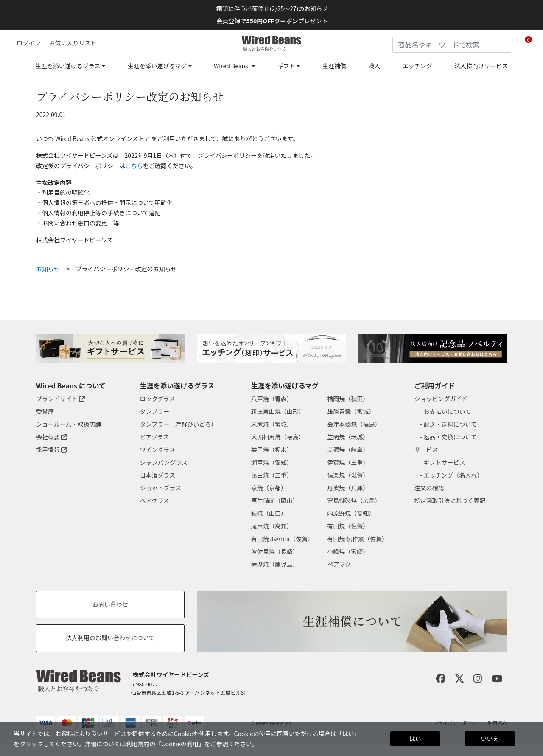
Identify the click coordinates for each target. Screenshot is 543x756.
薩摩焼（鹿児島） (275, 564)
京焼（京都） (269, 488)
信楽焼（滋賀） (348, 475)
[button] (25, 43)
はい (415, 739)
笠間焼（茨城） (348, 437)
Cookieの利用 (180, 744)
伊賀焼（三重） (348, 462)
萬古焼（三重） (272, 475)
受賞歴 (45, 411)
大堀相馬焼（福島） (278, 437)
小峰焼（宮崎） (348, 551)
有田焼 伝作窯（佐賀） (357, 539)
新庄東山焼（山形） (278, 411)
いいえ (490, 739)
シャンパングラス (164, 462)
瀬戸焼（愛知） (272, 462)
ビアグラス (155, 437)
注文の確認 (429, 488)
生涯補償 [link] (334, 66)
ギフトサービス (445, 462)
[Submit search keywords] (505, 43)
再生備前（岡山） (275, 500)
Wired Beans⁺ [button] (232, 66)
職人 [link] (374, 66)
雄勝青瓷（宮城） (351, 411)
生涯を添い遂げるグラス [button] (68, 66)
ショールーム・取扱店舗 (69, 424)
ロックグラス (158, 399)
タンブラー (155, 411)
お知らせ (48, 269)
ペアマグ (339, 564)
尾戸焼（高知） (272, 526)
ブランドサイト (60, 399)
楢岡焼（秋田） (348, 399)
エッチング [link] (417, 66)
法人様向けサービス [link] (481, 66)
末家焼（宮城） (272, 424)
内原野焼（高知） (351, 513)
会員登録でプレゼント (272, 21)
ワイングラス (158, 450)
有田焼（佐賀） (348, 526)
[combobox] (452, 45)
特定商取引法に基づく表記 (450, 500)
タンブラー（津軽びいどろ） (179, 424)
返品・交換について (451, 437)
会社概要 (52, 437)
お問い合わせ (110, 604)
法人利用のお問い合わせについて (110, 638)
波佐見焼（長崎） (275, 551)
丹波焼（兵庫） (348, 488)
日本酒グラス (158, 475)
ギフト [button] (286, 66)
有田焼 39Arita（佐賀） (282, 539)
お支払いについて (448, 411)
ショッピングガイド (441, 399)
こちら (134, 166)
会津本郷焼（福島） (354, 424)
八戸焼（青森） (272, 399)
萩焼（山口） (269, 513)
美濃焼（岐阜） (348, 450)
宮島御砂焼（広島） (354, 500)
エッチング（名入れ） (453, 475)
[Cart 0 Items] (528, 43)
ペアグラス (155, 500)
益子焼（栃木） (272, 450)
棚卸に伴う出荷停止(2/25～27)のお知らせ (272, 8)
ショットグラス (161, 488)
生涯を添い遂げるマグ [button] (157, 66)
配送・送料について (451, 424)
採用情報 (52, 450)
